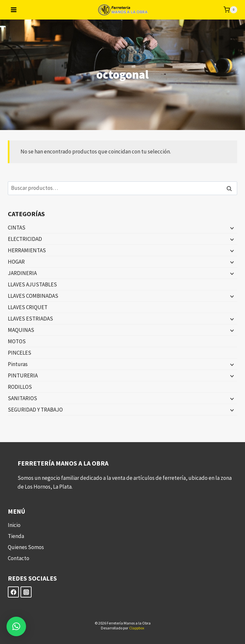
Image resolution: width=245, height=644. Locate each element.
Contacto (19, 558)
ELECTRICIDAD (25, 239)
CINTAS (17, 228)
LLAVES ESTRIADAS (30, 319)
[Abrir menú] (14, 10)
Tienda (16, 536)
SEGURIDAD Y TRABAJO (35, 410)
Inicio (14, 525)
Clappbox (137, 628)
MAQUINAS (21, 330)
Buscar (231, 188)
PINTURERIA (23, 375)
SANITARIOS (22, 398)
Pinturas (18, 364)
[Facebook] (13, 592)
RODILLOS (20, 387)
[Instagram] (26, 592)
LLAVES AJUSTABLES (32, 284)
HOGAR (16, 262)
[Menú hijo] (231, 228)
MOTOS (17, 341)
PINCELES (20, 353)
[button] (16, 626)
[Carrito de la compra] (230, 10)
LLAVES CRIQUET (28, 307)
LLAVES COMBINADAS (33, 296)
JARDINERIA (22, 273)
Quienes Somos (26, 547)
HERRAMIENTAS (27, 250)
